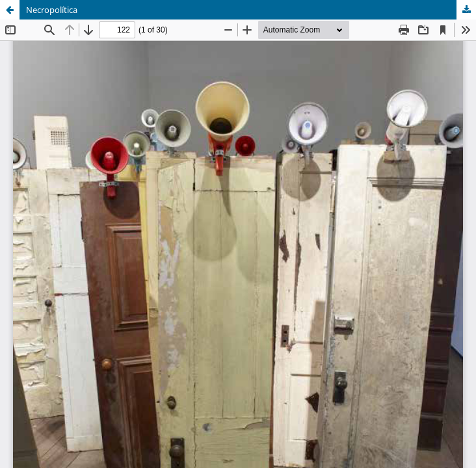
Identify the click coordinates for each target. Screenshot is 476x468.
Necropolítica (52, 10)
